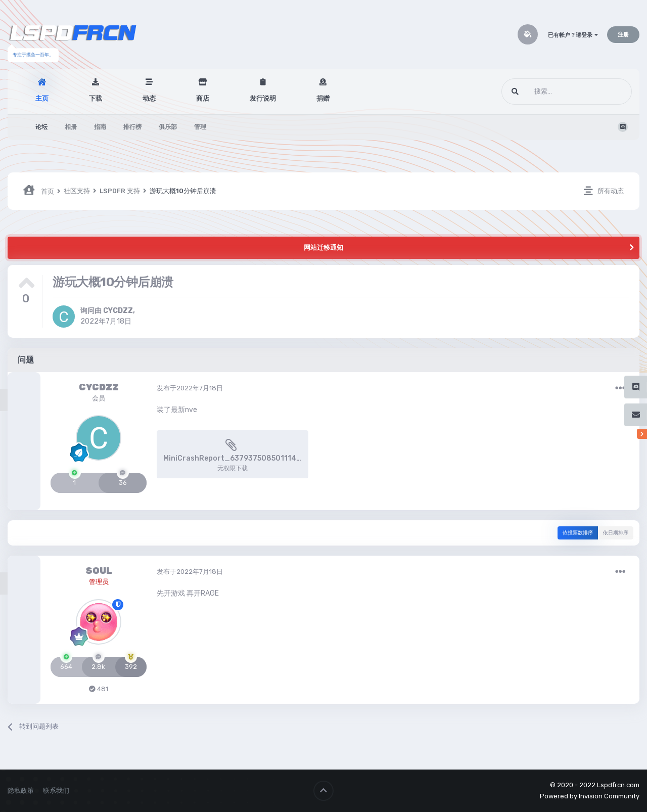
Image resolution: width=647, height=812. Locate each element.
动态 (149, 98)
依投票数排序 (578, 533)
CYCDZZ (118, 311)
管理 (200, 127)
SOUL (99, 571)
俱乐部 (168, 127)
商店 (203, 98)
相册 (71, 127)
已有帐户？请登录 (573, 35)
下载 (96, 98)
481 (99, 689)
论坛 (41, 127)
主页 (42, 98)
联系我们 (56, 791)
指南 (100, 127)
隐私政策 (21, 791)
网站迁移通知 (323, 247)
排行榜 (132, 127)
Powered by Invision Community (590, 796)
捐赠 (323, 98)
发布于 (190, 388)
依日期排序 (616, 533)
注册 (623, 35)
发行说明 (263, 98)
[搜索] (548, 92)
